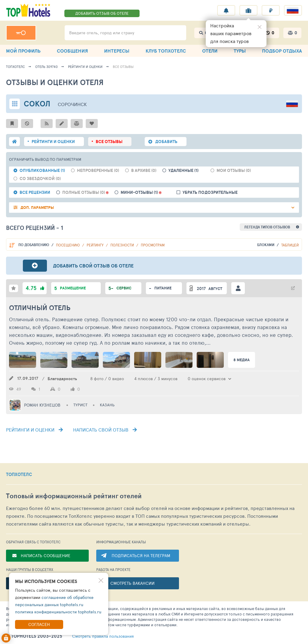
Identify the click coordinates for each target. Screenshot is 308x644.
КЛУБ (166, 51)
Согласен (39, 624)
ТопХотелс (15, 67)
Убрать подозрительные (210, 192)
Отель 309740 (46, 67)
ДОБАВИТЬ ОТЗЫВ (102, 13)
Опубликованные (42, 171)
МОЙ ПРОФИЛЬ (23, 51)
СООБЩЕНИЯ (72, 51)
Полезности (123, 245)
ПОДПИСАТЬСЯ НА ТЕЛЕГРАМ (141, 555)
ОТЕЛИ (210, 51)
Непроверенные (98, 171)
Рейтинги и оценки (85, 67)
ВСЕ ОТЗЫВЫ (109, 142)
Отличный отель (40, 308)
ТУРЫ (240, 51)
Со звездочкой (40, 179)
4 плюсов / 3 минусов (156, 378)
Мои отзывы (234, 171)
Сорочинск (72, 104)
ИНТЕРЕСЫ (117, 51)
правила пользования (103, 636)
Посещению (68, 245)
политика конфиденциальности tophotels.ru (58, 612)
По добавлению (34, 245)
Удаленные (183, 171)
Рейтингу (95, 245)
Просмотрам (153, 245)
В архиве (144, 171)
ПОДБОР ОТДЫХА (282, 51)
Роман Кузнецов (42, 405)
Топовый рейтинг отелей (74, 496)
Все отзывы (123, 67)
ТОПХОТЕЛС (19, 475)
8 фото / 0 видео (107, 378)
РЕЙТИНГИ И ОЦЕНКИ (53, 142)
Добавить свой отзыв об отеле (93, 266)
